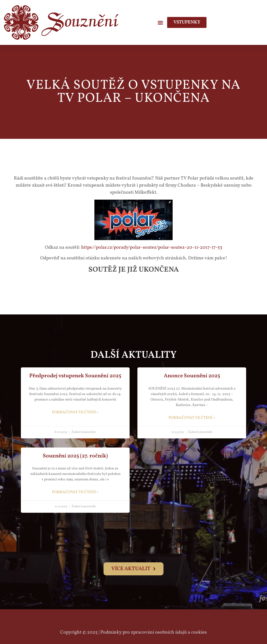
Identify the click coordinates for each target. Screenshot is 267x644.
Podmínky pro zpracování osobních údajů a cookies (154, 632)
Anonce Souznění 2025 (192, 376)
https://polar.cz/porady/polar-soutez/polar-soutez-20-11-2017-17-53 (152, 248)
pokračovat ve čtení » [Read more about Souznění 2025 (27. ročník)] (75, 492)
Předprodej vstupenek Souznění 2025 (75, 376)
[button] (160, 22)
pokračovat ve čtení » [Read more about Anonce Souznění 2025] (192, 418)
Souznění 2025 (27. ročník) (75, 456)
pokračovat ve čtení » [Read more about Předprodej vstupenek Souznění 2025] (75, 412)
